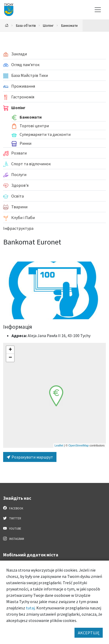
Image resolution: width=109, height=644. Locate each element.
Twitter (12, 518)
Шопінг (48, 25)
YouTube (12, 528)
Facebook (13, 508)
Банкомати (69, 25)
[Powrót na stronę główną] (7, 26)
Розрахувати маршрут (30, 457)
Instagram (14, 539)
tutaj (30, 608)
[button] (56, 396)
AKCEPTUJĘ (89, 633)
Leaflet (59, 445)
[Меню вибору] (98, 10)
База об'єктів (26, 25)
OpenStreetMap (79, 445)
